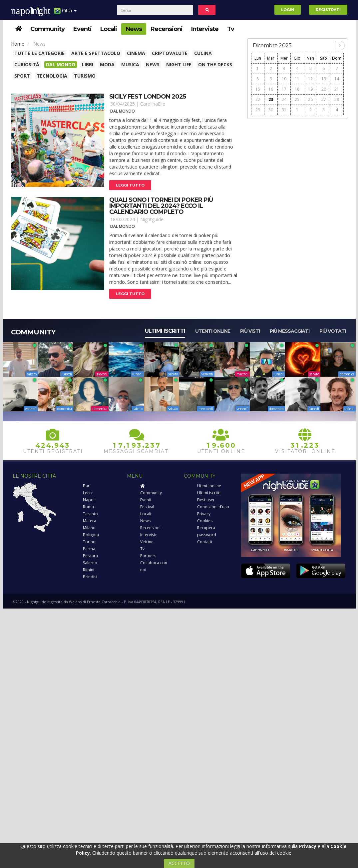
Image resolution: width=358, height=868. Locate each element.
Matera (90, 521)
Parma (89, 549)
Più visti (250, 331)
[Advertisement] (297, 165)
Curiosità (27, 64)
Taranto (90, 514)
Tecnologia (52, 76)
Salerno (90, 563)
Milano (89, 528)
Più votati (333, 331)
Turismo (85, 76)
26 (310, 99)
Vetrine (147, 542)
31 (284, 110)
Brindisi (90, 577)
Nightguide (152, 219)
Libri (88, 64)
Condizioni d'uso (213, 507)
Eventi (82, 29)
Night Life (179, 64)
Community (47, 29)
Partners (148, 556)
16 (271, 89)
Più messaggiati (290, 331)
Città (65, 13)
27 (324, 99)
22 (258, 99)
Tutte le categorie (39, 53)
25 (297, 99)
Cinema (136, 53)
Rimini (89, 570)
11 (297, 79)
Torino (89, 542)
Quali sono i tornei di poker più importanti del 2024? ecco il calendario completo (161, 206)
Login (288, 10)
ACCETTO (179, 863)
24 (284, 99)
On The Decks (215, 64)
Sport (22, 76)
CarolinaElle (153, 104)
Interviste (205, 29)
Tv (231, 29)
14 (337, 79)
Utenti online (213, 331)
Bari (87, 486)
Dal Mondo (61, 64)
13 (324, 79)
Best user (206, 500)
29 (258, 110)
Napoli (89, 500)
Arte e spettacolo (96, 53)
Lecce (88, 493)
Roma (88, 507)
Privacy (204, 514)
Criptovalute (170, 53)
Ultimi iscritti (165, 331)
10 (284, 79)
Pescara (90, 556)
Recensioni (167, 29)
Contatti (205, 542)
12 (310, 79)
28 (337, 99)
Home (18, 44)
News (134, 29)
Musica (130, 64)
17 (284, 89)
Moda (107, 64)
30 (271, 110)
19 (310, 89)
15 (258, 89)
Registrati (328, 10)
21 (337, 89)
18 (297, 89)
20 (324, 89)
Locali (109, 29)
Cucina (203, 53)
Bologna (91, 535)
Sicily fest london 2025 (148, 97)
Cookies (205, 521)
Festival (147, 507)
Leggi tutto (130, 185)
